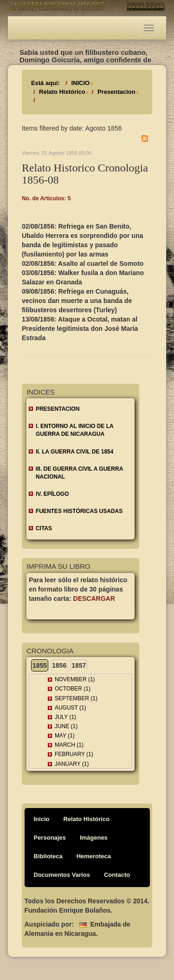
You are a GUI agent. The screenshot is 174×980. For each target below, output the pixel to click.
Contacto (117, 875)
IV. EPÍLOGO (52, 494)
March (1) (69, 745)
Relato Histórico (62, 92)
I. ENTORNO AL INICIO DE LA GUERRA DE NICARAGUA (75, 430)
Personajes (50, 838)
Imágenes (94, 838)
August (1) (71, 708)
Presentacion (116, 92)
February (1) (74, 754)
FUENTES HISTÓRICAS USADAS (79, 511)
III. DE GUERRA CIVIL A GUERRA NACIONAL (79, 473)
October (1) (73, 689)
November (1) (75, 679)
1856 (59, 665)
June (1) (66, 726)
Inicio (42, 819)
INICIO (80, 83)
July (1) (65, 717)
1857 (79, 665)
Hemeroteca (94, 856)
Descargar (94, 599)
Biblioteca (48, 856)
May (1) (65, 736)
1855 (40, 665)
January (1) (72, 764)
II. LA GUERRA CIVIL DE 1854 (75, 452)
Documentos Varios (62, 875)
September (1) (76, 698)
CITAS (44, 528)
